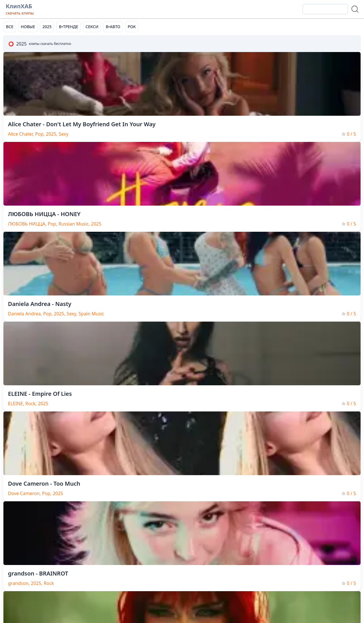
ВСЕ (10, 27)
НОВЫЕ (28, 27)
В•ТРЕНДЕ (68, 27)
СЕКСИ (92, 27)
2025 (47, 27)
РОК (132, 27)
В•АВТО (113, 27)
